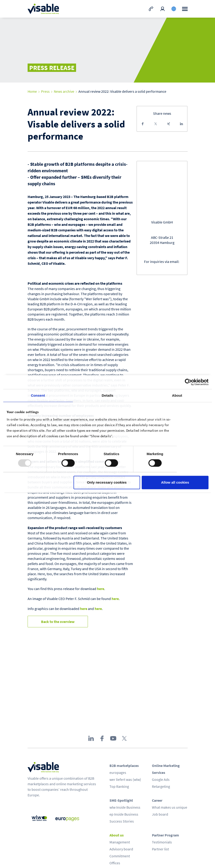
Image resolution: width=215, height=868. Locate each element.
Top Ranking (119, 786)
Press (45, 91)
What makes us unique (170, 807)
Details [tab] (108, 395)
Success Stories (122, 821)
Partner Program (165, 835)
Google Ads (161, 779)
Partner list (160, 849)
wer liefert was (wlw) (125, 779)
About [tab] (177, 395)
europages (118, 772)
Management (120, 842)
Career (157, 800)
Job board (160, 814)
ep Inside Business (124, 814)
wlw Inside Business (125, 807)
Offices (115, 863)
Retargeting (161, 786)
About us (117, 835)
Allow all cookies (175, 482)
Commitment (120, 856)
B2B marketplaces (124, 766)
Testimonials (162, 842)
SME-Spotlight (121, 800)
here (101, 589)
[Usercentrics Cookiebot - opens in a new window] (188, 382)
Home (32, 91)
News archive (64, 91)
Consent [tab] (38, 395)
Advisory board (121, 849)
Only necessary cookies (107, 482)
